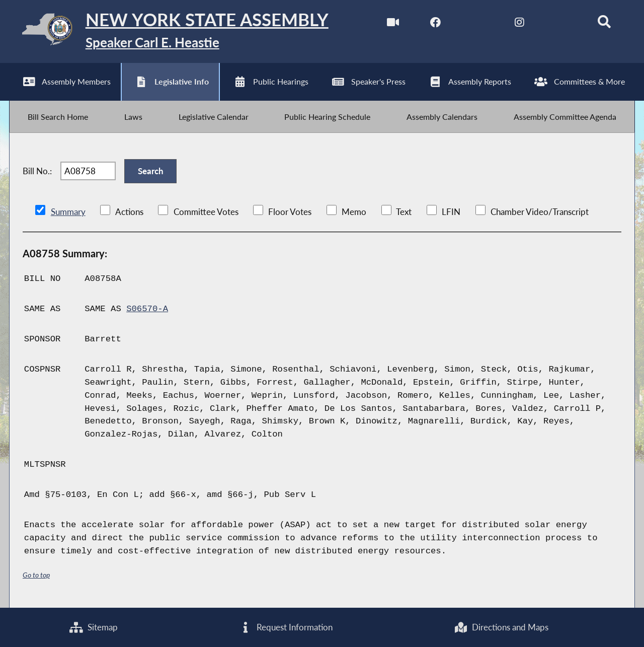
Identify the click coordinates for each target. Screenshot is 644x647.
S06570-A (147, 310)
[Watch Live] (393, 24)
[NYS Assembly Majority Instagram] (519, 24)
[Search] (604, 24)
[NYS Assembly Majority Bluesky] (562, 24)
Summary (68, 213)
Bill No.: (37, 172)
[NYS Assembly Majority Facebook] (435, 24)
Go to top (36, 576)
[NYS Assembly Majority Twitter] (478, 24)
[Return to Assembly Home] (169, 31)
